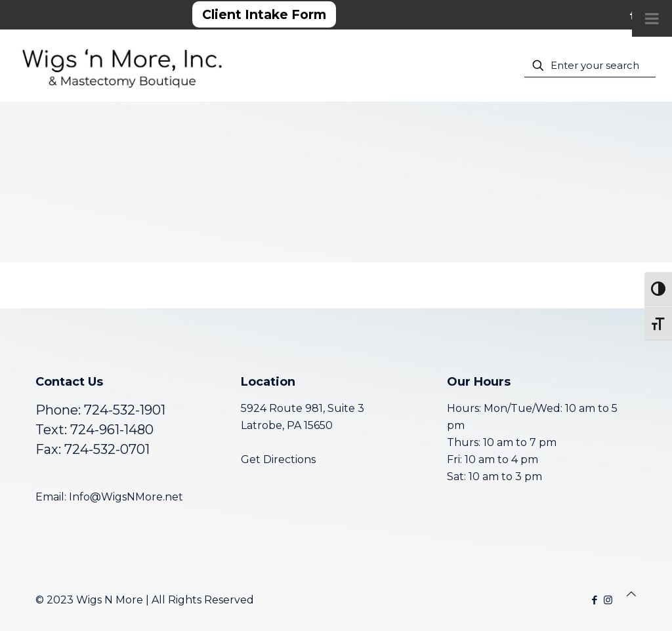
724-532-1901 (125, 410)
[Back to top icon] (631, 594)
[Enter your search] (590, 66)
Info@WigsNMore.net (126, 497)
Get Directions (278, 459)
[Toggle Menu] (652, 18)
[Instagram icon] (608, 600)
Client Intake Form (264, 14)
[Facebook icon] (594, 600)
